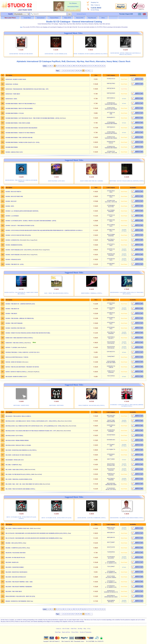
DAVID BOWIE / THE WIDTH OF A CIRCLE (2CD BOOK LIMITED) (21, 181)
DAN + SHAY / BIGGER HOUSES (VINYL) (56, 293)
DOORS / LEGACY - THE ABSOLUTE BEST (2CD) (20, 225)
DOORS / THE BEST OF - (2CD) (15, 264)
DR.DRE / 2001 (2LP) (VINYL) (14, 543)
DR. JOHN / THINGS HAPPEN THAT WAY (17, 528)
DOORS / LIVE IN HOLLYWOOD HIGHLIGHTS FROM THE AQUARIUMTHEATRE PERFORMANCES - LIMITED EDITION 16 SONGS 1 (44, 230)
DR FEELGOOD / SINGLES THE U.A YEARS (18, 445)
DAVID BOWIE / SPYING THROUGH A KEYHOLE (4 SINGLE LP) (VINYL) (125, 54)
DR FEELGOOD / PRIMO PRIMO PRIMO (17, 440)
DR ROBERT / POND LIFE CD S (15, 460)
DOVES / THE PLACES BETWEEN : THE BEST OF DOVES (22, 367)
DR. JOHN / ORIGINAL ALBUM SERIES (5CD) (19, 479)
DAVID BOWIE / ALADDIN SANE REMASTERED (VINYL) (127, 518)
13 (89, 70)
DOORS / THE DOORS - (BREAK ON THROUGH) (20, 318)
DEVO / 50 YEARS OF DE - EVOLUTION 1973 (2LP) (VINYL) (21, 518)
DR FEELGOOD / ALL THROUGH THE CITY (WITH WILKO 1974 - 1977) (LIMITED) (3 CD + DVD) (34, 426)
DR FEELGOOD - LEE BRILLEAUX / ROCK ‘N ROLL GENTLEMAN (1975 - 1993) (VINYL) (31, 421)
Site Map (80, 629)
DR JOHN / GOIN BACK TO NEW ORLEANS (18, 455)
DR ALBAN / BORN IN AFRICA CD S (16, 376)
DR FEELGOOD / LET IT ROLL (14, 435)
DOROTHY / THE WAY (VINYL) (15, 343)
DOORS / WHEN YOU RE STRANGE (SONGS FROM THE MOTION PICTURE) (28, 333)
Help (92, 5)
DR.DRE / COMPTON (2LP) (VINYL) (16, 548)
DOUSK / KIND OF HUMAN (14, 362)
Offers (103, 18)
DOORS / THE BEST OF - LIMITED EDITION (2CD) (20, 304)
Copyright (46, 641)
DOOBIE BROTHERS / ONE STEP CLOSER (18, 123)
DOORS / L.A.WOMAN (12, 216)
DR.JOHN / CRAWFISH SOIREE (15, 567)
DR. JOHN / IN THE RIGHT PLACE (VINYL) (18, 474)
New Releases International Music (73, 5)
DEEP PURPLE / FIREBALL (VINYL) (92, 293)
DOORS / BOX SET (11, 201)
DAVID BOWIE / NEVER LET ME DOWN (21, 54)
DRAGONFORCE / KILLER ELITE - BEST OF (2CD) (20, 596)
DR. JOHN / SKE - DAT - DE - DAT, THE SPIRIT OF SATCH (22, 484)
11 (83, 70)
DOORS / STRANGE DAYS (13, 259)
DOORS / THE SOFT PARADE (14, 323)
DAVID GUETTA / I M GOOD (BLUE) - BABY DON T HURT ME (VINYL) (21, 293)
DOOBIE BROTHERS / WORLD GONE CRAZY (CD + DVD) (22, 142)
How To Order (66, 629)
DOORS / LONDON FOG (13, 240)
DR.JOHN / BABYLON (12, 562)
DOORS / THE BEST (11, 313)
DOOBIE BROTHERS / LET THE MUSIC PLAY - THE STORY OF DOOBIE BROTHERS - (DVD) (32, 118)
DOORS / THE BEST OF (12, 309)
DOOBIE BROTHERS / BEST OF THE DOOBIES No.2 (21, 103)
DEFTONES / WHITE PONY (21, 405)
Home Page (58, 632)
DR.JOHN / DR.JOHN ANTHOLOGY (16, 577)
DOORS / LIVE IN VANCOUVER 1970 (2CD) (18, 235)
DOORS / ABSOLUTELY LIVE (14, 152)
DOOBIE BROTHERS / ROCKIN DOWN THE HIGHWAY (21, 128)
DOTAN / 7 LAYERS (11, 347)
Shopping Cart (95, 2)
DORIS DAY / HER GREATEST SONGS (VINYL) (19, 338)
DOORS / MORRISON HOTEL (14, 245)
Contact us (97, 5)
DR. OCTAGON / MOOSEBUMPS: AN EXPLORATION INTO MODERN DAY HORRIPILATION (32, 538)
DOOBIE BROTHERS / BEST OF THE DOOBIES (19, 108)
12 (86, 70)
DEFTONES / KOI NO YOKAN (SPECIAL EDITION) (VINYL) (127, 181)
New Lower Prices (10, 18)
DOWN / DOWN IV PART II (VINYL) (16, 372)
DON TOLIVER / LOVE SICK (56, 181)
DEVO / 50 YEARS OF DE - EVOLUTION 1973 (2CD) (56, 518)
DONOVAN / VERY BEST (13, 94)
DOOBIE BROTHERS (12, 147)
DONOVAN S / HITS (11, 99)
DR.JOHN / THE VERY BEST (14, 591)
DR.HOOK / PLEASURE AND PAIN (15, 553)
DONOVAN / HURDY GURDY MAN (16, 79)
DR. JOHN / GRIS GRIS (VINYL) (15, 469)
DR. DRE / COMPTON (12, 465)
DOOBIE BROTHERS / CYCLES (15, 113)
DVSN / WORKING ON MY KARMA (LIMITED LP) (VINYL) (91, 54)
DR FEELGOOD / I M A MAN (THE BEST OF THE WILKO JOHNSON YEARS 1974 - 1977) (31, 431)
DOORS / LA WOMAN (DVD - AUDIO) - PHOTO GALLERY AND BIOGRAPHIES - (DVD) (31, 221)
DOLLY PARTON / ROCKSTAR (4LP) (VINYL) (92, 405)
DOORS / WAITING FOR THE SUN (15, 328)
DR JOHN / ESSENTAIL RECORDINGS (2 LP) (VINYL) (21, 450)
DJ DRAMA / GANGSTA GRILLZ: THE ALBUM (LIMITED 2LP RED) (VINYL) (127, 405)
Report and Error (66, 632)
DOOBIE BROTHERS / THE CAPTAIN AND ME (19, 137)
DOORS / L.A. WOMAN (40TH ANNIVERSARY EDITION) (22, 211)
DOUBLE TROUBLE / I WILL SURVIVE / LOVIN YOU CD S (22, 352)
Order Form (74, 629)
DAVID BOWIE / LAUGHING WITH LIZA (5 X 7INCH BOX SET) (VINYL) (127, 293)
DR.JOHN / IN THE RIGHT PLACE (15, 557)
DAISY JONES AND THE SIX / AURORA (92, 181)
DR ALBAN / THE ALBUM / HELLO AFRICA (18, 416)
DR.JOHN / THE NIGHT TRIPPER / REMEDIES (19, 587)
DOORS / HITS (10, 206)
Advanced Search (81, 14)
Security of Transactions (86, 632)
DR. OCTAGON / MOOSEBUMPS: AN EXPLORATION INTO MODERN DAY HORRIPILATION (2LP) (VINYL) (36, 533)
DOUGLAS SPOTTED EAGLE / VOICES (17, 357)
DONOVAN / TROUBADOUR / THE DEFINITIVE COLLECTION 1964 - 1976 (27, 89)
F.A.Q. (89, 629)
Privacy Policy (75, 632)
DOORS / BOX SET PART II (13, 191)
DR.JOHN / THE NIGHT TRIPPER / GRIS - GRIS (19, 582)
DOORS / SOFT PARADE (13, 255)
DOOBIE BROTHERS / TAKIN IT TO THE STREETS (20, 133)
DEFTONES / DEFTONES (56, 405)
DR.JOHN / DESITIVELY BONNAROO (16, 572)
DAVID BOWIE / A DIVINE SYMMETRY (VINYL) (92, 518)
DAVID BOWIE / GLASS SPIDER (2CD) (56, 54)
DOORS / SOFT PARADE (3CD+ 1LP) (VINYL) (19, 250)
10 (81, 70)
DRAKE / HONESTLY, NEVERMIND (16, 601)
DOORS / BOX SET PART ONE (14, 196)
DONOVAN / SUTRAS (12, 84)
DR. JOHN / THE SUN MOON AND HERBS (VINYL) (20, 489)
